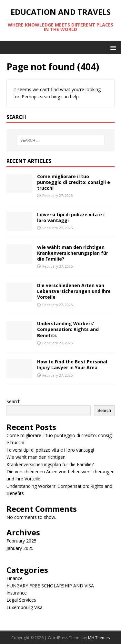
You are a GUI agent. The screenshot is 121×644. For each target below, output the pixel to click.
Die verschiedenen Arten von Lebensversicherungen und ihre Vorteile (74, 291)
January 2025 (20, 548)
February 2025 (21, 541)
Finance (15, 578)
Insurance (17, 593)
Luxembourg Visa (25, 607)
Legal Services (21, 600)
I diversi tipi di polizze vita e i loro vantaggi (71, 217)
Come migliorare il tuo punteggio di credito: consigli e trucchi (74, 182)
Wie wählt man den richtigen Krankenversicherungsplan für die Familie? (73, 253)
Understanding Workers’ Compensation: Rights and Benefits (68, 329)
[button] (112, 47)
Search (14, 401)
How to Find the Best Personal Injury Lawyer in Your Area (72, 365)
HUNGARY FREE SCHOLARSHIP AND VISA (50, 586)
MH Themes (99, 638)
